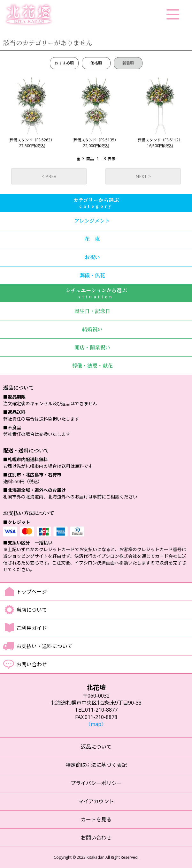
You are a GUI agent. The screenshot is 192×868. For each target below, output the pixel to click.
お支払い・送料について (44, 646)
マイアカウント (96, 801)
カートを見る (96, 819)
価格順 (96, 63)
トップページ (32, 592)
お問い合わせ (32, 664)
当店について (32, 610)
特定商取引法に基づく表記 (96, 765)
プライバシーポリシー (96, 783)
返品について (96, 747)
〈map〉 (96, 724)
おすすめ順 (64, 63)
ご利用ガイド (32, 628)
